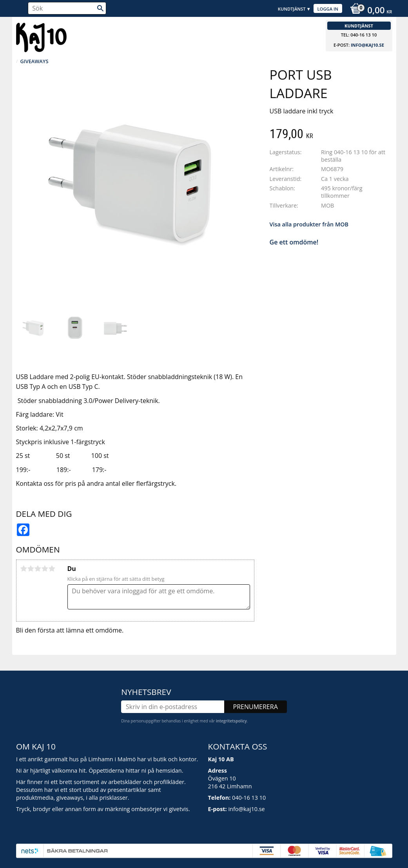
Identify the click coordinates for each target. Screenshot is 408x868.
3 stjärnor (38, 569)
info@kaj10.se (367, 45)
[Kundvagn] (369, 11)
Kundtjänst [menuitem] (292, 9)
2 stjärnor (31, 569)
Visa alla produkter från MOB (309, 224)
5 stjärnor (52, 569)
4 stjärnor (45, 569)
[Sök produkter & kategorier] (67, 8)
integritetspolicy (231, 721)
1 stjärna (24, 569)
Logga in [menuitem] (328, 9)
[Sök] (100, 8)
